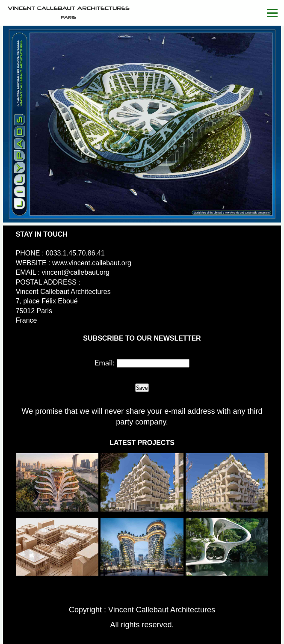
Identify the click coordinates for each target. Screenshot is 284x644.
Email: (105, 362)
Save (142, 388)
